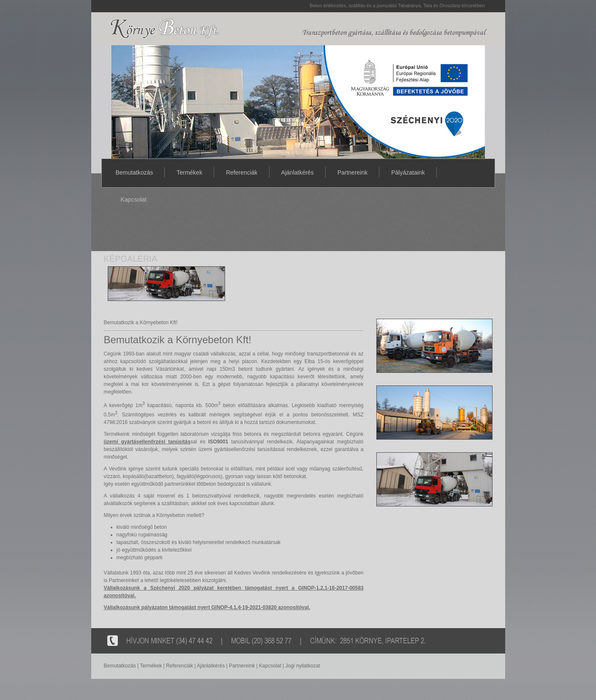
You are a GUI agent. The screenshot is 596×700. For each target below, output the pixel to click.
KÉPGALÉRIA (131, 259)
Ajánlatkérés (298, 172)
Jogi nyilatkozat (303, 666)
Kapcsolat (134, 200)
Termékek (189, 172)
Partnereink (353, 172)
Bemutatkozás (135, 172)
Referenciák (242, 172)
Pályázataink (408, 172)
